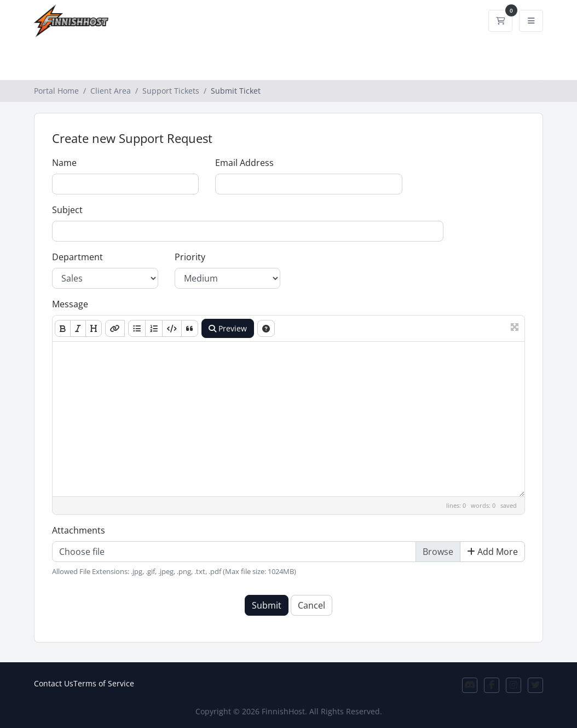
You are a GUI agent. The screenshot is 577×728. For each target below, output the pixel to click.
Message (70, 304)
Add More (492, 552)
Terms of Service (104, 683)
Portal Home (56, 91)
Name (64, 163)
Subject (67, 210)
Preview (228, 328)
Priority (190, 257)
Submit (267, 605)
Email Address (244, 163)
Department (77, 257)
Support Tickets (171, 91)
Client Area (111, 91)
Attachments (79, 530)
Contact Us (54, 683)
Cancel (311, 605)
